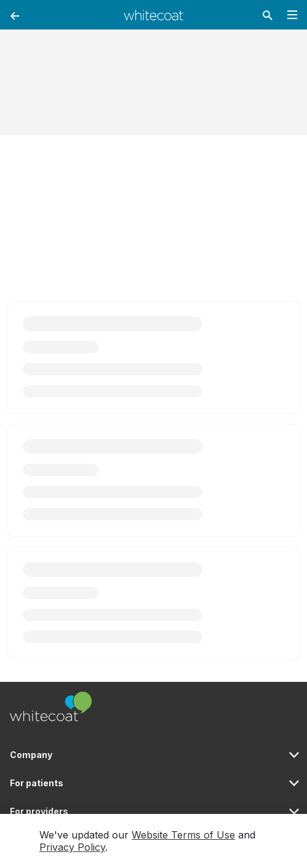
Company (31, 755)
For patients (37, 783)
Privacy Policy (72, 847)
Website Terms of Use (183, 835)
